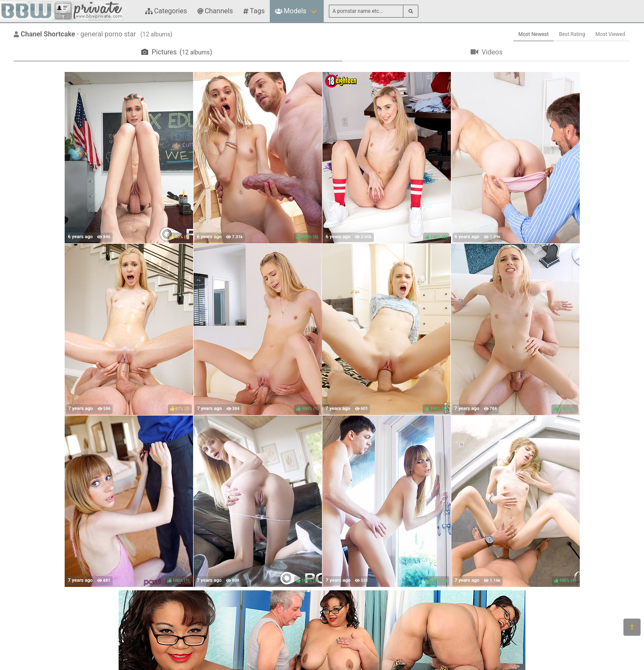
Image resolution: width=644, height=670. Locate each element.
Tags (254, 11)
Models (291, 11)
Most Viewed (611, 34)
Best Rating (572, 34)
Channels (215, 11)
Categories (166, 11)
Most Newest (534, 34)
